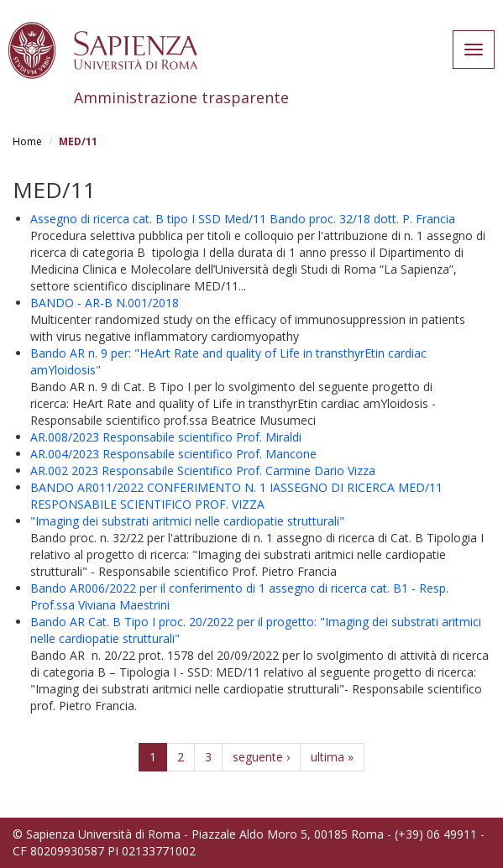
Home (27, 141)
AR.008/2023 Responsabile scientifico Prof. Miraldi (166, 437)
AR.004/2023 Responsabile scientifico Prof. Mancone (173, 454)
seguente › (261, 757)
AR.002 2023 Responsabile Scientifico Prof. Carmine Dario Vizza (203, 471)
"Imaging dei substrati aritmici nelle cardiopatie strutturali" (187, 521)
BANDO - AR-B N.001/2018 (105, 303)
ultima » (332, 757)
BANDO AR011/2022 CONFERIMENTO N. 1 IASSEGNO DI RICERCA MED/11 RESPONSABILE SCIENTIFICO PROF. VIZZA (236, 496)
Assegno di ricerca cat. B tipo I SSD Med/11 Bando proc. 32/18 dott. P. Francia (243, 219)
